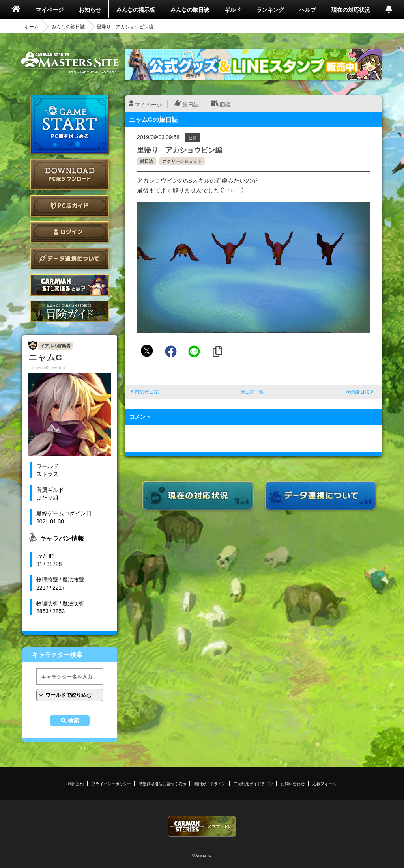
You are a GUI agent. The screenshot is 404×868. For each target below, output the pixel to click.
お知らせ (90, 9)
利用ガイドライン (210, 783)
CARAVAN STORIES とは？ (70, 285)
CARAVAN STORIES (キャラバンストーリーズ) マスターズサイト (70, 63)
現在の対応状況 (351, 9)
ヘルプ (308, 9)
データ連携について (70, 259)
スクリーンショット (182, 161)
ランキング (270, 9)
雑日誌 (147, 161)
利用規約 (76, 783)
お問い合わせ (293, 783)
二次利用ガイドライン (253, 783)
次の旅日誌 (357, 392)
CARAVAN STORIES (202, 826)
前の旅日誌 (147, 392)
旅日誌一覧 (252, 392)
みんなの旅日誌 (190, 9)
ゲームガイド (70, 311)
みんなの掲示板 (136, 9)
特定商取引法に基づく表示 (163, 783)
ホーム (32, 26)
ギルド (233, 9)
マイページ (50, 9)
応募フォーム (324, 783)
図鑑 (225, 104)
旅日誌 (191, 104)
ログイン (70, 232)
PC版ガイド (70, 206)
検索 (73, 721)
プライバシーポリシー (111, 783)
